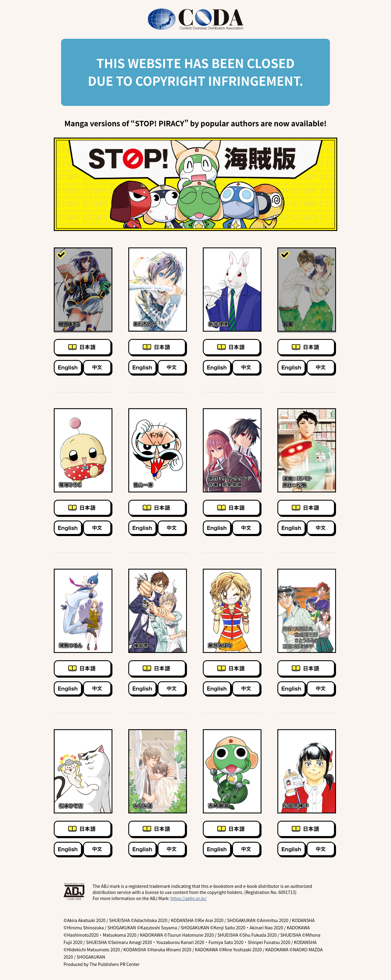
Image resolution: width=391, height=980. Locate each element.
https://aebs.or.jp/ (188, 898)
